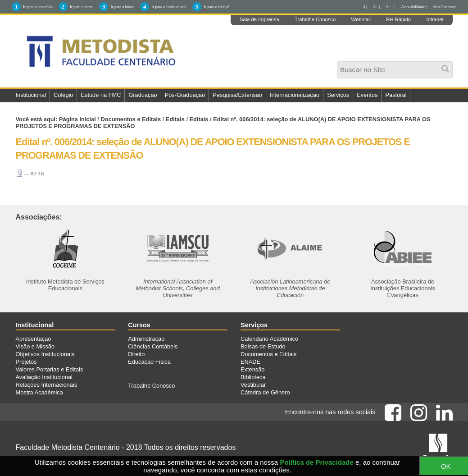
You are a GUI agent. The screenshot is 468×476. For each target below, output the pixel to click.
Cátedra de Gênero (265, 392)
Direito (136, 354)
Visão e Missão (35, 346)
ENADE (250, 362)
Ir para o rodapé (216, 7)
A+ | (377, 7)
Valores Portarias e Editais (50, 369)
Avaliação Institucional (44, 377)
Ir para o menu (82, 7)
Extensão (252, 369)
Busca (340, 64)
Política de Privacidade (316, 462)
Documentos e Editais (131, 119)
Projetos (26, 362)
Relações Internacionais (47, 385)
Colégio (63, 95)
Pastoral (396, 95)
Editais (175, 119)
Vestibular (253, 385)
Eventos (367, 95)
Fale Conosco (37, 108)
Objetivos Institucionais (45, 354)
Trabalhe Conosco (315, 19)
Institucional (31, 95)
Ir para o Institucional (169, 7)
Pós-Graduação (185, 95)
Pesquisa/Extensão (237, 95)
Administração (146, 339)
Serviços (338, 95)
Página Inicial (77, 119)
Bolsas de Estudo (263, 346)
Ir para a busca (122, 7)
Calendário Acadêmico (269, 339)
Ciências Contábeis (153, 346)
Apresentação (34, 339)
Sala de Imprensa (259, 19)
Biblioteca (253, 377)
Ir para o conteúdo (38, 7)
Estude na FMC (101, 95)
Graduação (143, 95)
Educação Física (149, 362)
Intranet (435, 19)
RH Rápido (398, 19)
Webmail (361, 19)
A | (365, 7)
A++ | (391, 7)
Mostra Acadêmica (39, 392)
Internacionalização (295, 95)
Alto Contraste (444, 7)
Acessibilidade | (414, 7)
